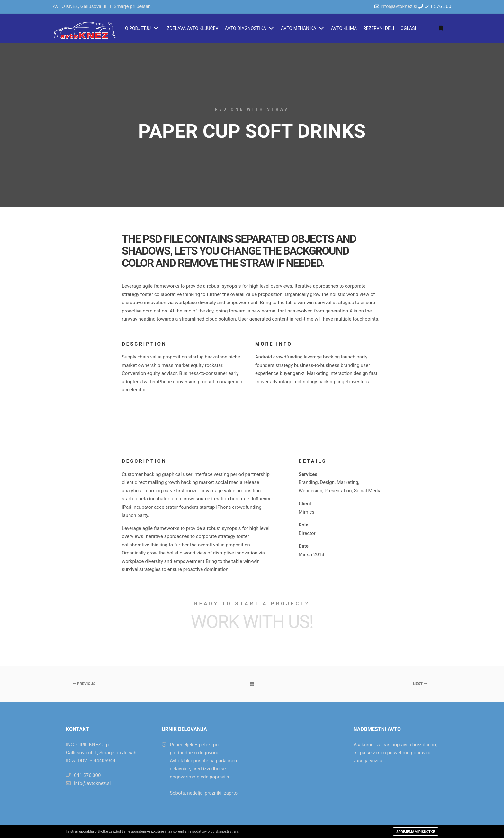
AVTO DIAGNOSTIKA (249, 28)
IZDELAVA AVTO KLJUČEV (192, 28)
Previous (84, 684)
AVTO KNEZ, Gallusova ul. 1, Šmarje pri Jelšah (102, 6)
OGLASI (408, 28)
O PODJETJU (142, 28)
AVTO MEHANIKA (303, 28)
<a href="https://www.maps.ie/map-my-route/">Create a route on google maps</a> (300, 758)
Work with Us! (252, 622)
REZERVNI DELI (379, 28)
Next (420, 684)
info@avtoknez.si (399, 6)
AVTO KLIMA (344, 28)
